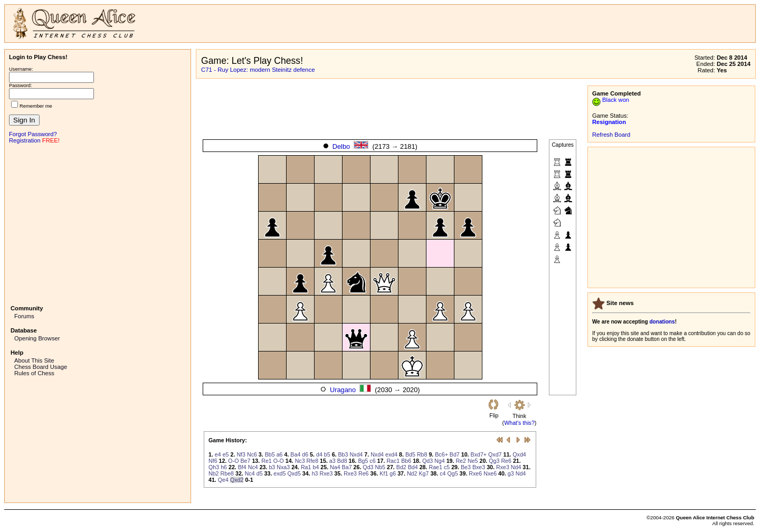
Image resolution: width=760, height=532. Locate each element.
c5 (447, 467)
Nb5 (380, 467)
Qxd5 (294, 473)
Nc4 (253, 467)
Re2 (461, 461)
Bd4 (413, 467)
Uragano (343, 390)
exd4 (391, 454)
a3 (332, 461)
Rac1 (393, 461)
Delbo (341, 146)
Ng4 (440, 461)
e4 (218, 454)
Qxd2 (237, 480)
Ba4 (295, 454)
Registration (25, 140)
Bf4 (242, 467)
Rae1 (435, 467)
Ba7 (347, 467)
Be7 (245, 461)
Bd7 (455, 454)
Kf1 (384, 473)
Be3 (466, 467)
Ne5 (473, 461)
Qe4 (223, 480)
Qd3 (427, 461)
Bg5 (363, 461)
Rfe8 (313, 461)
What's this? (519, 423)
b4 (316, 467)
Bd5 (410, 454)
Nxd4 (356, 454)
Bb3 (343, 454)
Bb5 (270, 454)
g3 (511, 473)
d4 (319, 454)
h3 (315, 473)
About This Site (34, 360)
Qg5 (452, 473)
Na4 (335, 467)
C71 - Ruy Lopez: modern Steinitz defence (258, 70)
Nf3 (241, 454)
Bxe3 (479, 467)
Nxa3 (283, 467)
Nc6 (252, 454)
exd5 (279, 473)
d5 (260, 473)
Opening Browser (37, 338)
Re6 (506, 461)
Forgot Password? (33, 134)
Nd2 (412, 473)
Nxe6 (490, 473)
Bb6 (406, 461)
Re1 (267, 461)
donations (662, 322)
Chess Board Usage (41, 367)
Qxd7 (495, 454)
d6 (305, 454)
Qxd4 (519, 454)
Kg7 (424, 473)
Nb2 (214, 473)
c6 (372, 461)
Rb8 (422, 454)
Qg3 (494, 461)
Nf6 (213, 461)
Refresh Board (611, 135)
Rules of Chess (34, 373)
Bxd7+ (479, 454)
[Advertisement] (98, 223)
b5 (327, 454)
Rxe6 (475, 473)
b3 (272, 467)
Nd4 (516, 467)
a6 (280, 454)
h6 (224, 467)
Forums (24, 316)
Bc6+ (441, 454)
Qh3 (214, 467)
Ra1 (306, 467)
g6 (393, 473)
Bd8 (342, 461)
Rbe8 (227, 473)
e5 (226, 454)
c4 (443, 473)
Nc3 (300, 461)
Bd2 (401, 467)
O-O (233, 461)
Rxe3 (503, 467)
